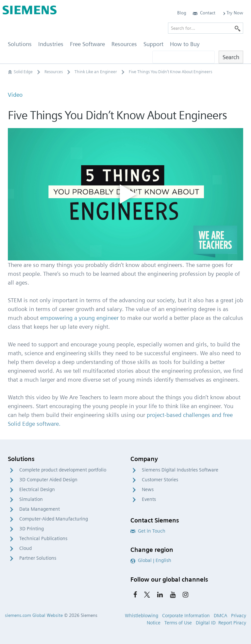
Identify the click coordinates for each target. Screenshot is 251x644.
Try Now (233, 13)
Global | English (151, 560)
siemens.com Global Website (34, 615)
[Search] (238, 28)
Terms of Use (178, 623)
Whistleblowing (142, 616)
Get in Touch (148, 531)
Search (231, 57)
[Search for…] (206, 28)
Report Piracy (232, 623)
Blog (182, 13)
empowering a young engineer (79, 318)
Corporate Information (186, 616)
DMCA (220, 616)
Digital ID (206, 623)
